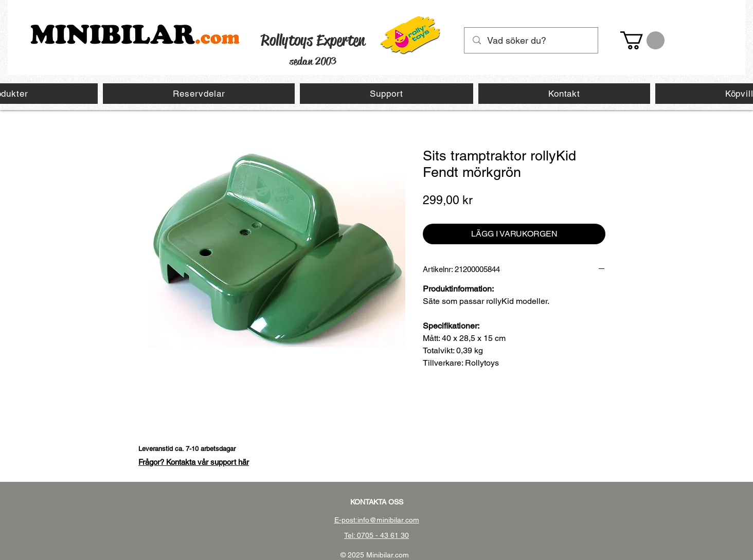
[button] (642, 40)
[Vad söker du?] (532, 40)
